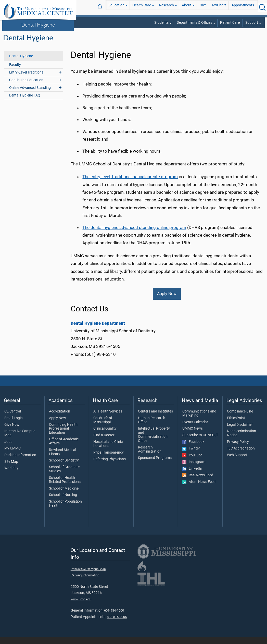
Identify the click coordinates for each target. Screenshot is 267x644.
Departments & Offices (194, 23)
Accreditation (60, 418)
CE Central (13, 418)
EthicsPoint (236, 425)
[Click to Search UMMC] (262, 7)
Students (161, 23)
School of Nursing (63, 502)
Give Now (12, 431)
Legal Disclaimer (240, 431)
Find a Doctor (104, 442)
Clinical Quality (105, 435)
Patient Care (230, 23)
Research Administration (150, 456)
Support (252, 23)
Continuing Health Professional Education (63, 435)
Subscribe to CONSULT (200, 442)
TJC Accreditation (241, 455)
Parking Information (20, 462)
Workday (11, 475)
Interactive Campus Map (20, 440)
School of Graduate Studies (64, 476)
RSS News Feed (198, 482)
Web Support (237, 462)
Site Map (11, 468)
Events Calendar (195, 429)
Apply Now (167, 300)
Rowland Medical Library (62, 459)
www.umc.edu (81, 606)
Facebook (193, 448)
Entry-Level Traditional (27, 79)
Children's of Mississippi (103, 427)
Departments (224, 33)
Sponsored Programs (155, 465)
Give (203, 7)
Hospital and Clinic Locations (108, 451)
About (187, 7)
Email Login (14, 425)
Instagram (194, 469)
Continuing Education (26, 87)
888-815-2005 (117, 623)
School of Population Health (65, 510)
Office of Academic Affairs (64, 448)
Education (116, 7)
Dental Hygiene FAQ (25, 102)
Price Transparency (109, 459)
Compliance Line (240, 418)
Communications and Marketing (199, 420)
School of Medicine (64, 495)
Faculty (15, 71)
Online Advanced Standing (30, 94)
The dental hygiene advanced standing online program (134, 234)
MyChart (219, 7)
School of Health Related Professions (65, 487)
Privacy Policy (238, 448)
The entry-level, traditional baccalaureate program (130, 183)
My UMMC (12, 455)
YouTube (192, 462)
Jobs (8, 448)
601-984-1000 (114, 617)
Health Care (142, 7)
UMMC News (193, 435)
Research (167, 7)
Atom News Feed (199, 489)
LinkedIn (192, 475)
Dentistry (200, 33)
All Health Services (108, 418)
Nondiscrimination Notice (241, 440)
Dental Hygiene (38, 25)
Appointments (243, 7)
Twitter (191, 455)
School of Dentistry (64, 467)
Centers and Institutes (155, 418)
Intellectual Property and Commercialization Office (154, 441)
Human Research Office (152, 427)
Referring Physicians (110, 466)
